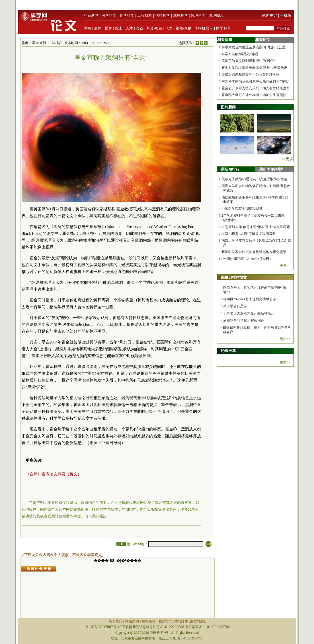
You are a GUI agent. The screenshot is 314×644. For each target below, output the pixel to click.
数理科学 (198, 15)
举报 (178, 621)
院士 (119, 28)
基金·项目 (154, 28)
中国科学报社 (195, 621)
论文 (169, 28)
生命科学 (91, 15)
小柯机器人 (204, 28)
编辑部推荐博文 (234, 277)
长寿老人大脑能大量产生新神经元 (249, 313)
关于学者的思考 (235, 306)
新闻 (98, 28)
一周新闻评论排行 (270, 169)
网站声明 (132, 621)
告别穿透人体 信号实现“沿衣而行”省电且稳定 (256, 227)
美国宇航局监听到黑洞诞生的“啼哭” (249, 61)
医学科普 (223, 28)
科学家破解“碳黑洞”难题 (240, 54)
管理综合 (216, 15)
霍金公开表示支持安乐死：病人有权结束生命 (256, 88)
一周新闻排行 (228, 169)
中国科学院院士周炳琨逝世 (242, 209)
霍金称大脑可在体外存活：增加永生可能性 (254, 95)
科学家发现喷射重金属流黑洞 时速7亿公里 (254, 47)
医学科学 (109, 15)
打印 (121, 544)
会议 (140, 28)
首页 (88, 28)
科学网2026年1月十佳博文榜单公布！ (251, 299)
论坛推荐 (228, 351)
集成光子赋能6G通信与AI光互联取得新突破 (254, 179)
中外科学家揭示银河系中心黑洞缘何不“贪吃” (255, 81)
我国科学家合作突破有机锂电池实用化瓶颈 (254, 252)
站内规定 (270, 15)
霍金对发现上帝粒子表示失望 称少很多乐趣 (254, 68)
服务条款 (149, 621)
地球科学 (180, 15)
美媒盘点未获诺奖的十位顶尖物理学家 (251, 74)
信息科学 (163, 15)
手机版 (286, 15)
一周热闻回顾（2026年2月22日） (248, 259)
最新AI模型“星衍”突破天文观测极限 (249, 234)
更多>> (285, 266)
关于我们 (115, 621)
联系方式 (165, 621)
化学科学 (127, 15)
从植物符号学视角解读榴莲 (244, 320)
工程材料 (145, 15)
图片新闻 (228, 107)
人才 (129, 28)
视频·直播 (184, 28)
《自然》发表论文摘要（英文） (54, 474)
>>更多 (288, 159)
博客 (108, 28)
